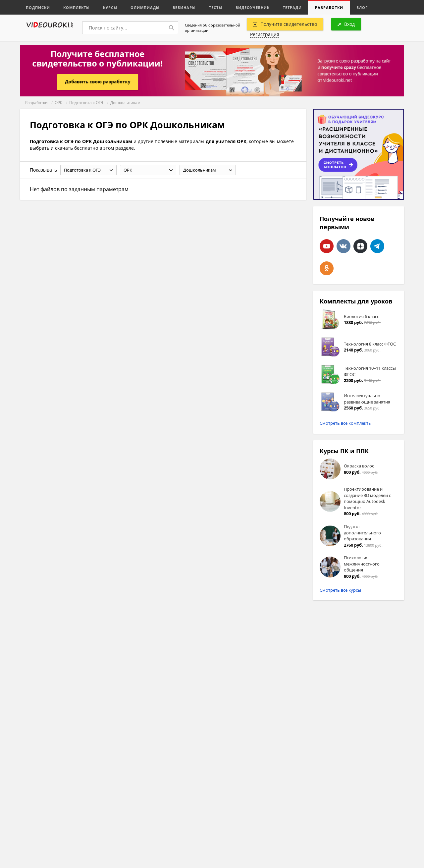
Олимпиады (145, 7)
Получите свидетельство (285, 24)
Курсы (110, 7)
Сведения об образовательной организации (212, 28)
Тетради (293, 7)
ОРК (58, 103)
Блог (362, 7)
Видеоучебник (253, 7)
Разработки (329, 7)
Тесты (216, 7)
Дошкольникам (125, 103)
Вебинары (185, 7)
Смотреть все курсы (340, 590)
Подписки (38, 7)
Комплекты (77, 7)
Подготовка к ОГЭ (86, 103)
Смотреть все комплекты (346, 423)
